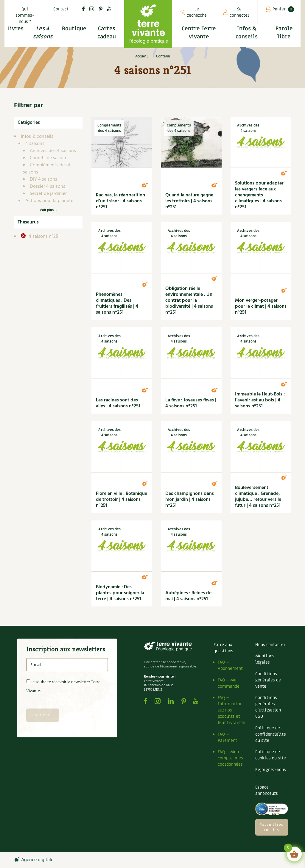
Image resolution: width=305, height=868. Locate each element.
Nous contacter (270, 645)
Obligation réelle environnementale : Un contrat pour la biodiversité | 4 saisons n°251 (189, 301)
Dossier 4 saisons (48, 187)
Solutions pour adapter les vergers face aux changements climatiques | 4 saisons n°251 (259, 195)
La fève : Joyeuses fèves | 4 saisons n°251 (191, 403)
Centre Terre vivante (199, 33)
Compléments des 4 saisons (47, 169)
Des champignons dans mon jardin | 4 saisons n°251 (190, 500)
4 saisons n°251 (43, 237)
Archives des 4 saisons (53, 151)
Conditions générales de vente (268, 680)
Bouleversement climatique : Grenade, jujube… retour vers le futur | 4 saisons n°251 (258, 497)
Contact (61, 9)
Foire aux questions (223, 648)
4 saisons (35, 144)
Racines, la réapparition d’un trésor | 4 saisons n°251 (120, 201)
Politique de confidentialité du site (271, 734)
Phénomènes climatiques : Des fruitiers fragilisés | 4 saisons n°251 (117, 304)
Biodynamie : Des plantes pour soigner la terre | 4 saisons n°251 (120, 593)
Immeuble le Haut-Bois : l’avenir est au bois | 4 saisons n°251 (260, 400)
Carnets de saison (48, 158)
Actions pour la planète (49, 201)
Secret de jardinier (48, 194)
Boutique (74, 29)
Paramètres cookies (271, 827)
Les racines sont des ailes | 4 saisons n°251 (118, 403)
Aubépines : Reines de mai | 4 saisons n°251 (188, 596)
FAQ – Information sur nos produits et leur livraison (231, 710)
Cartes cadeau (107, 33)
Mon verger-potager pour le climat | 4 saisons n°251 (261, 306)
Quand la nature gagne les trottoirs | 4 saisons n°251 (189, 201)
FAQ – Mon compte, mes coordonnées (230, 758)
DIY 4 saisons (43, 179)
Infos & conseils (247, 33)
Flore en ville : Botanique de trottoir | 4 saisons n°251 (122, 500)
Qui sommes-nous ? (25, 15)
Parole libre (284, 33)
